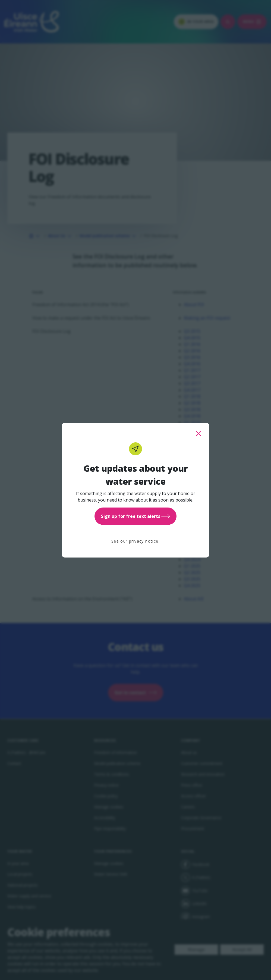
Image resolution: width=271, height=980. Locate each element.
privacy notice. (144, 541)
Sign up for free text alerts (135, 516)
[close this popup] (198, 434)
